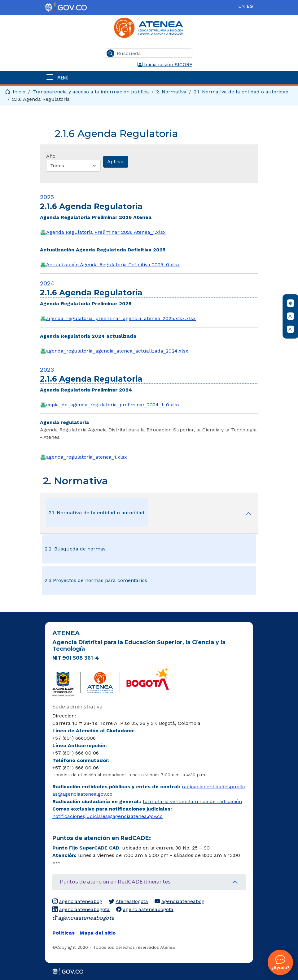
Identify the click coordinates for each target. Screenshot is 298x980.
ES (250, 6)
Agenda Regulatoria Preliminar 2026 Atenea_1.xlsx (106, 232)
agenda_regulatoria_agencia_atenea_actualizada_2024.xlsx (117, 351)
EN (242, 6)
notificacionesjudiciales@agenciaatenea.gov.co (107, 816)
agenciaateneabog (77, 901)
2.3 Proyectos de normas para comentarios (96, 580)
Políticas (64, 933)
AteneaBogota (128, 901)
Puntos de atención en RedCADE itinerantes (115, 882)
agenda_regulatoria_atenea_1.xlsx (87, 457)
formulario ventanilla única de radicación (192, 801)
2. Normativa (171, 92)
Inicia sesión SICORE (165, 64)
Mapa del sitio (98, 933)
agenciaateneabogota (81, 909)
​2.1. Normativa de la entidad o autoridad (241, 92)
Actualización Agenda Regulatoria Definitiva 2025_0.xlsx (113, 265)
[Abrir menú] (149, 77)
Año (51, 156)
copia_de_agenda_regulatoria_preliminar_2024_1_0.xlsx (113, 405)
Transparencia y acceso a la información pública (91, 92)
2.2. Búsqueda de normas (75, 549)
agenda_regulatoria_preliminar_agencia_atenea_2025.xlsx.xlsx (121, 318)
